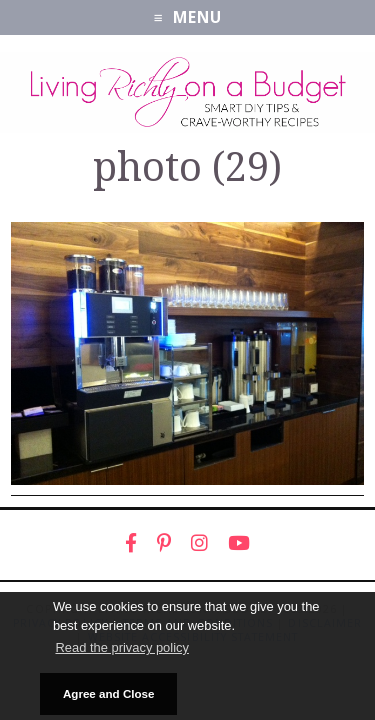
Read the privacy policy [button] (121, 647)
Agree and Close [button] (109, 693)
